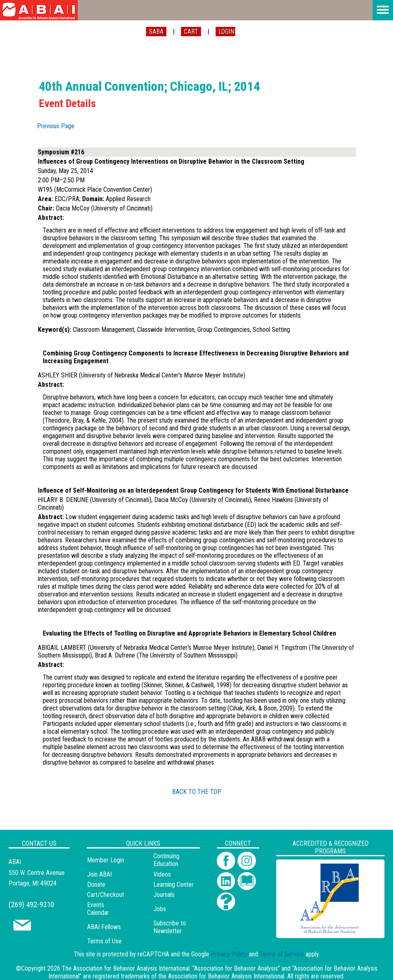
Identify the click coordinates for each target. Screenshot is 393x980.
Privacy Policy (229, 954)
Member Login (106, 860)
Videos (162, 874)
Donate (96, 885)
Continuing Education (166, 860)
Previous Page (56, 126)
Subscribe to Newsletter (170, 927)
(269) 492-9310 (31, 904)
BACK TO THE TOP (197, 792)
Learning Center (174, 885)
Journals (164, 895)
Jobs (160, 909)
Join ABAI (99, 874)
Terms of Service (282, 954)
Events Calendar (98, 909)
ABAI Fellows (104, 927)
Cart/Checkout (106, 895)
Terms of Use (104, 941)
